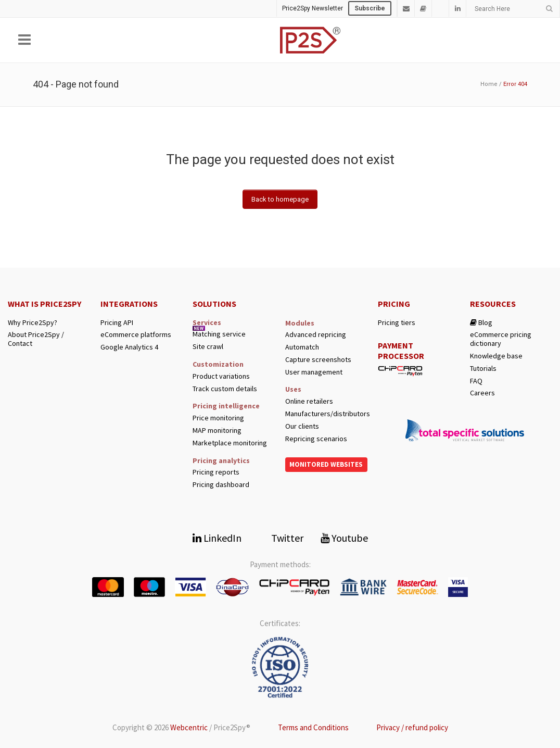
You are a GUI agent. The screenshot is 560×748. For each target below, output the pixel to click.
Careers (482, 393)
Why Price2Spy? (33, 323)
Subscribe (370, 8)
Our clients (302, 426)
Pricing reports (216, 472)
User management (314, 372)
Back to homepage (280, 199)
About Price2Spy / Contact (36, 339)
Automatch (302, 347)
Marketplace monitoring (230, 443)
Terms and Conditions (313, 727)
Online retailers (309, 401)
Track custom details (225, 389)
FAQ (476, 381)
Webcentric (189, 727)
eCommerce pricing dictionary (501, 339)
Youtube (344, 538)
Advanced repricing (316, 335)
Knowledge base (496, 356)
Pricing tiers (397, 323)
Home (489, 84)
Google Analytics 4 (129, 347)
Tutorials (483, 369)
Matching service (219, 334)
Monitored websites (326, 464)
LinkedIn (217, 538)
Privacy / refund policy (412, 727)
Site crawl (208, 347)
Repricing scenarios (316, 439)
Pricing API (117, 323)
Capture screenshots (318, 360)
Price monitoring (218, 418)
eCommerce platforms (136, 335)
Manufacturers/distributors (326, 414)
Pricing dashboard (221, 485)
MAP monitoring (217, 431)
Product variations (221, 376)
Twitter (281, 538)
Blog (481, 323)
